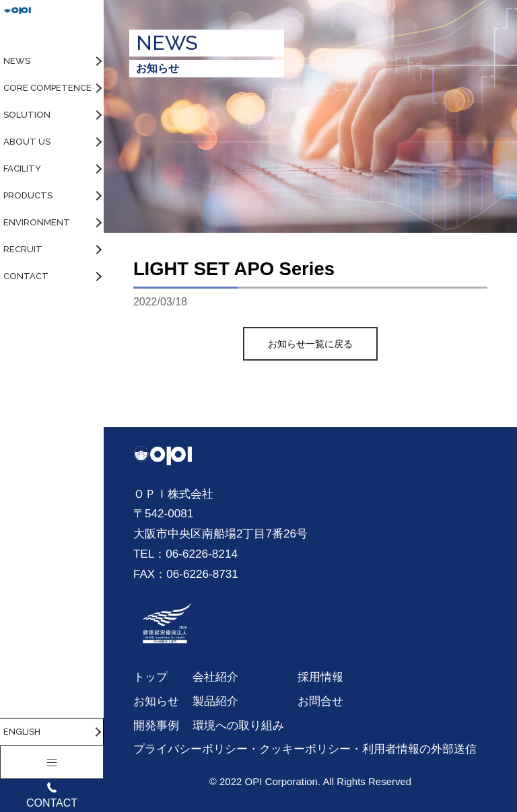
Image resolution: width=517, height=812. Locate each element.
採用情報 (320, 677)
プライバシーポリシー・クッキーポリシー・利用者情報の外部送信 (305, 749)
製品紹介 (215, 701)
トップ (150, 677)
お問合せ (320, 701)
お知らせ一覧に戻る (310, 344)
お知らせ (156, 701)
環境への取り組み (238, 725)
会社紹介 (215, 677)
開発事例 (156, 725)
